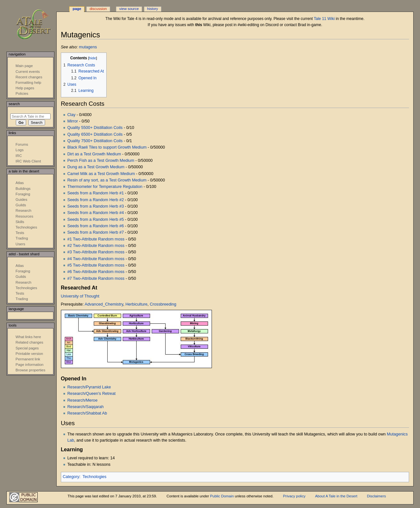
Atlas (19, 183)
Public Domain (222, 496)
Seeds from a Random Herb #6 (96, 226)
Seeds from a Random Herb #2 (96, 200)
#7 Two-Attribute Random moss (96, 278)
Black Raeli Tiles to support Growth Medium (107, 147)
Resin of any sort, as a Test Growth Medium (107, 180)
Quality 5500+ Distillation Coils (95, 128)
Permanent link (28, 359)
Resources (24, 216)
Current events (28, 72)
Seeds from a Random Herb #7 (96, 232)
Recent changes (29, 77)
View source (129, 9)
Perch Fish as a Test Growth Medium (101, 161)
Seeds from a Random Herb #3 (96, 206)
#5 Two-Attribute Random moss (96, 265)
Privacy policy (294, 496)
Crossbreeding (163, 304)
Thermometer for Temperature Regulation (105, 187)
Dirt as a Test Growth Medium (94, 154)
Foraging (23, 194)
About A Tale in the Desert (336, 496)
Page (77, 9)
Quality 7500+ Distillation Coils (95, 141)
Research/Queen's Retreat (91, 394)
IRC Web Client (28, 161)
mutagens (88, 47)
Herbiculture (136, 304)
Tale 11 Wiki (324, 19)
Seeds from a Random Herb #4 (96, 213)
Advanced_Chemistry (104, 304)
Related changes (29, 342)
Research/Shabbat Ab (87, 413)
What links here (28, 337)
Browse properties (30, 370)
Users (20, 244)
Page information (29, 365)
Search (14, 104)
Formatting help (28, 83)
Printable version (29, 354)
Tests (20, 233)
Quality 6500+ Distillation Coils (95, 134)
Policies (22, 93)
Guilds (21, 205)
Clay (71, 115)
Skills (20, 222)
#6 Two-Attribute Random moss (96, 272)
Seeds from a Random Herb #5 (96, 220)
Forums (22, 144)
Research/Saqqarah (86, 407)
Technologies (94, 477)
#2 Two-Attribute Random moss (96, 246)
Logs (19, 150)
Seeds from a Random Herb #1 (96, 193)
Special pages (27, 348)
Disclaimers (376, 496)
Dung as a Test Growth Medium (96, 167)
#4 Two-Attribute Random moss (96, 259)
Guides (21, 200)
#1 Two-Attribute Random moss (96, 239)
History (153, 9)
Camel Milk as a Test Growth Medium (101, 174)
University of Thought (80, 296)
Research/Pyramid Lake (89, 387)
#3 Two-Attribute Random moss (96, 252)
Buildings (23, 189)
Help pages (25, 88)
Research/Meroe (82, 400)
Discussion (98, 9)
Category (71, 477)
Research (23, 210)
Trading (22, 238)
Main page (24, 66)
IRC (19, 156)
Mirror (73, 121)
